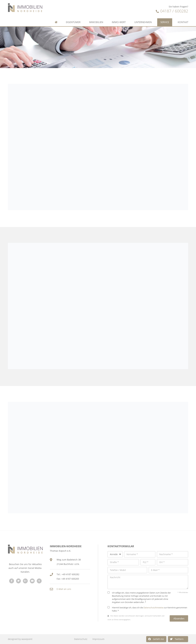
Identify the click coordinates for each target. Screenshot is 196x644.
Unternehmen (143, 22)
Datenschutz (81, 639)
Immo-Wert (119, 22)
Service (165, 22)
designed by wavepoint (20, 639)
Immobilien (96, 22)
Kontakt (183, 22)
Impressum (98, 639)
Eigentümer (73, 22)
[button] (156, 639)
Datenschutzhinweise (154, 608)
